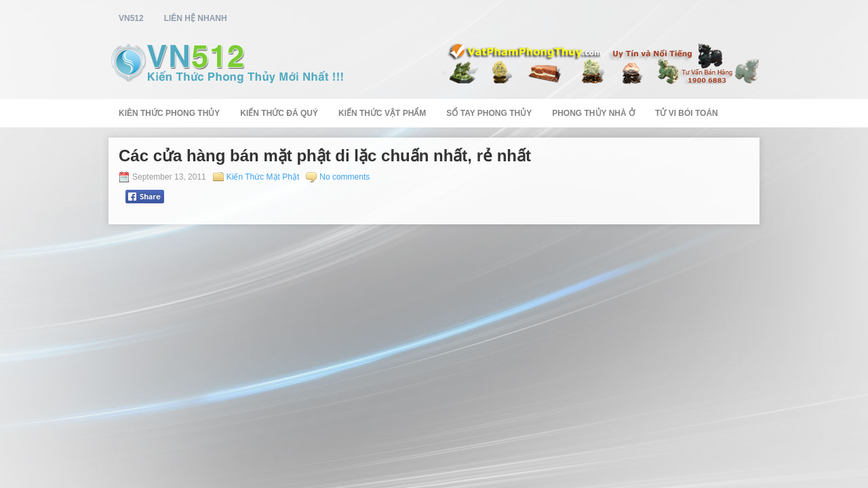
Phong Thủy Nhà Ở (593, 113)
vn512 (131, 18)
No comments (344, 177)
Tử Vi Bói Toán (687, 113)
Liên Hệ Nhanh (196, 18)
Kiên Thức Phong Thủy (169, 113)
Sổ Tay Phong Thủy (489, 113)
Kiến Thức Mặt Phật (263, 177)
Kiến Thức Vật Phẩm (382, 113)
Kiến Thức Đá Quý (279, 113)
